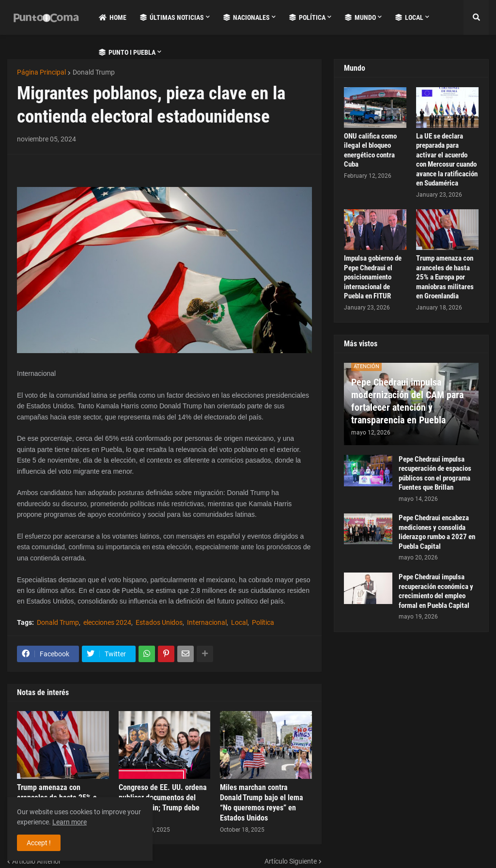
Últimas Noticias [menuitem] (172, 17)
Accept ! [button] (39, 843)
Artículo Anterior (37, 861)
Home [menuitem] (113, 17)
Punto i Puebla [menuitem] (127, 52)
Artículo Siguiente (291, 861)
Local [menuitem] (409, 17)
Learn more (70, 822)
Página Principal (41, 72)
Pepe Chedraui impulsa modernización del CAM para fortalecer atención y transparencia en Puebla (407, 401)
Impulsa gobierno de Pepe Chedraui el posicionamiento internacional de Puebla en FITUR (373, 277)
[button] (476, 17)
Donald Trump (94, 72)
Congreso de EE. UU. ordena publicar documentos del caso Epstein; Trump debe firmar (163, 802)
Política (263, 622)
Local (239, 622)
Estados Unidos (159, 622)
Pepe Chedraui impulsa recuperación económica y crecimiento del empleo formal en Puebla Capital (436, 591)
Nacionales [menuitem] (247, 17)
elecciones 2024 (107, 622)
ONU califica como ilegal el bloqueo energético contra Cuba (370, 150)
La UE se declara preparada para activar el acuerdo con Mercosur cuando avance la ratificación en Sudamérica (447, 160)
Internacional (207, 622)
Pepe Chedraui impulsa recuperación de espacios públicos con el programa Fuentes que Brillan (435, 473)
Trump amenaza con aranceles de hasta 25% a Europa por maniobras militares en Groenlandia (445, 277)
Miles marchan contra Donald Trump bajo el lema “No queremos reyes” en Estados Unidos (262, 802)
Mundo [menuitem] (360, 17)
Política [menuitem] (307, 17)
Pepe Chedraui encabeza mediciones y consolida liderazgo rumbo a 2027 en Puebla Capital (437, 532)
